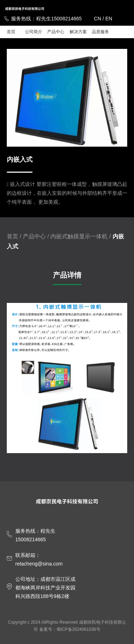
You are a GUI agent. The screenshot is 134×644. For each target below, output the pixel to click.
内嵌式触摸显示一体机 (79, 236)
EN (109, 19)
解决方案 (78, 32)
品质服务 (100, 32)
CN (98, 19)
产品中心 (56, 32)
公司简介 (34, 32)
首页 (11, 32)
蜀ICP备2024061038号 (78, 629)
